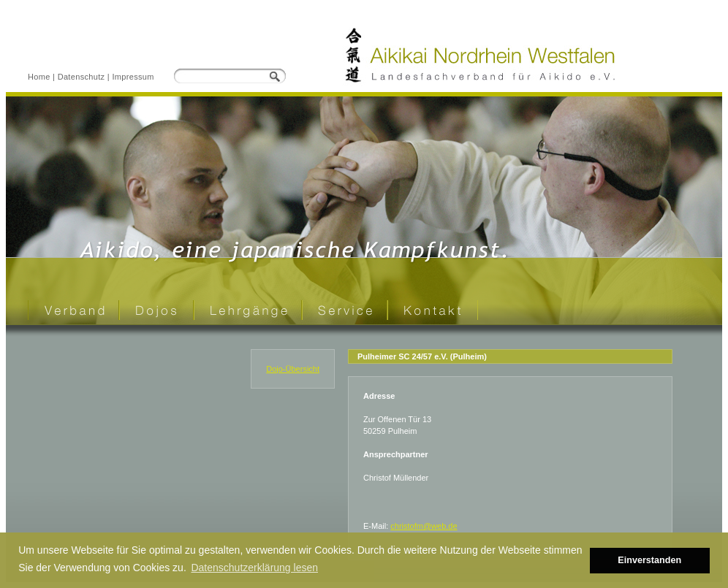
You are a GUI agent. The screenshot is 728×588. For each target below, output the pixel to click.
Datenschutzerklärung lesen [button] (254, 568)
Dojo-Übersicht (293, 369)
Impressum (133, 77)
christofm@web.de (424, 526)
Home (39, 77)
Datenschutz (81, 77)
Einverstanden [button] (649, 560)
